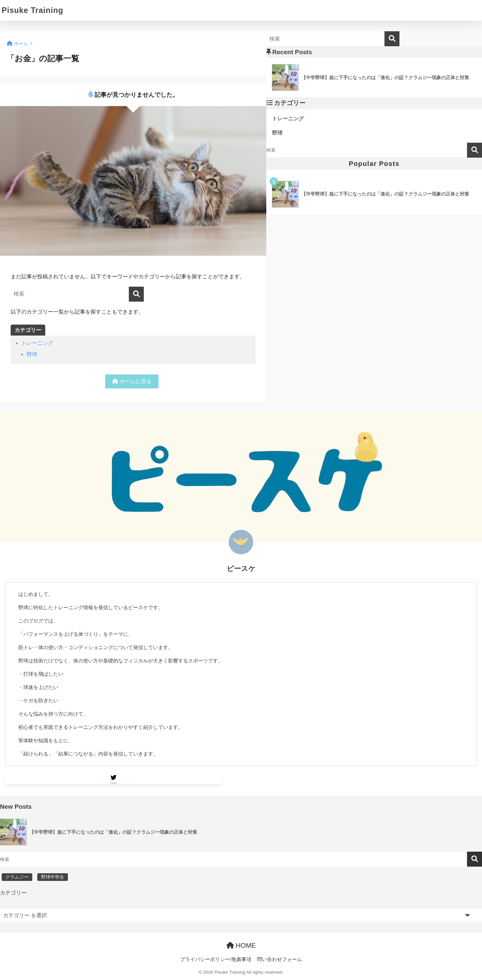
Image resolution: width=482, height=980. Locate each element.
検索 (475, 150)
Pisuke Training (32, 10)
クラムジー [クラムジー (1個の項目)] (17, 877)
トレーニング (37, 343)
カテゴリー (13, 893)
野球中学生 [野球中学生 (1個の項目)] (53, 877)
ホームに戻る (132, 381)
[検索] (136, 294)
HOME (241, 946)
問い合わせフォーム (279, 960)
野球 (32, 354)
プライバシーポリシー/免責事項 (216, 960)
